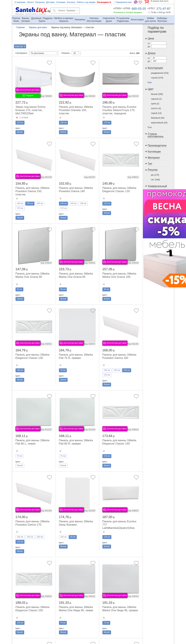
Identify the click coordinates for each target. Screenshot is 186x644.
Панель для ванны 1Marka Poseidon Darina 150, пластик (32, 191)
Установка (61, 2)
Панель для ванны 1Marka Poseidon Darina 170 (32, 523)
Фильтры (162, 18)
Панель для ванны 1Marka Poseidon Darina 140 (76, 190)
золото (156, 108)
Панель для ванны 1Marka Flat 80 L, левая (32, 442)
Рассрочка (40, 2)
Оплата (30, 2)
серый (156, 113)
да (155, 175)
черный (156, 99)
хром (155, 104)
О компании (20, 2)
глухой (157, 78)
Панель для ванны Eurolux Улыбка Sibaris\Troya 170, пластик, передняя (119, 110)
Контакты (71, 2)
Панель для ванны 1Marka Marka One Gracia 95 (76, 275)
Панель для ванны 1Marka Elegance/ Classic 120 (119, 190)
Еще (150, 82)
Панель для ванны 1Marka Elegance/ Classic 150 (32, 609)
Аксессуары (137, 19)
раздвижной (160, 73)
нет (156, 180)
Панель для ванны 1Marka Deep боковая (76, 523)
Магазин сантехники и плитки (31, 14)
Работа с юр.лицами (86, 2)
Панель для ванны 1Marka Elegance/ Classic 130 (32, 356)
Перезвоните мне (123, 2)
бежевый (158, 118)
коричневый (159, 123)
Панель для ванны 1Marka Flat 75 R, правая (76, 356)
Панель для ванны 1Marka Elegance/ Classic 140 (119, 442)
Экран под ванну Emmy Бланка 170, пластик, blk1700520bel (31, 110)
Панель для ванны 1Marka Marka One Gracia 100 (119, 275)
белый (157, 94)
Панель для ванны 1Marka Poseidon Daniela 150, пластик (76, 110)
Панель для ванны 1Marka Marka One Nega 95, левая (76, 609)
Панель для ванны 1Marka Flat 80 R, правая (76, 442)
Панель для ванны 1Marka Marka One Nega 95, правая (120, 609)
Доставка (50, 2)
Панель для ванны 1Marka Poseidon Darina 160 (119, 356)
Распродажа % (104, 2)
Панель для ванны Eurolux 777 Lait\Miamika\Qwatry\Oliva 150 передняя (119, 526)
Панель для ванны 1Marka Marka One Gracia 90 (32, 275)
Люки (16, 18)
